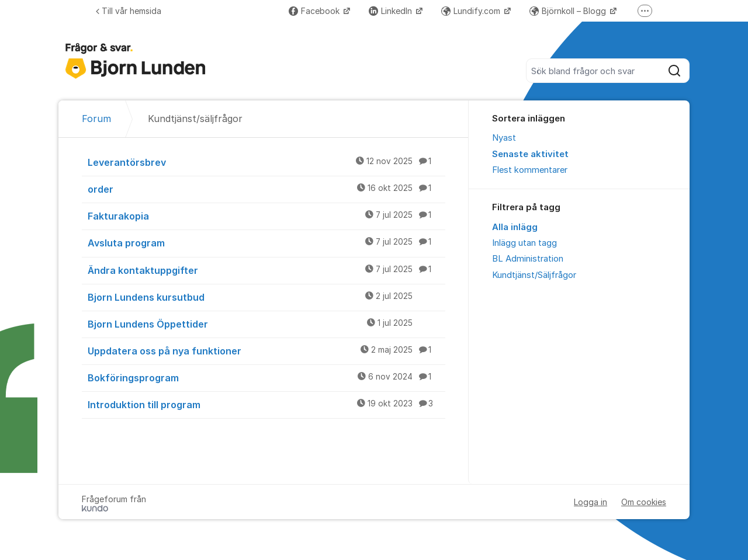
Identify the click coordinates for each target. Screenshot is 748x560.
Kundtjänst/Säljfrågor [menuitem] (534, 275)
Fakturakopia (266, 215)
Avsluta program (266, 242)
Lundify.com (472, 11)
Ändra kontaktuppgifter (266, 270)
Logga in (591, 502)
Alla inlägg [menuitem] (515, 227)
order (266, 189)
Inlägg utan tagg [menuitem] (524, 243)
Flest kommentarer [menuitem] (530, 170)
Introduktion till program (266, 404)
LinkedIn (392, 11)
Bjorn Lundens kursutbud (266, 297)
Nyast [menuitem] (504, 138)
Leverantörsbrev (266, 162)
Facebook (315, 11)
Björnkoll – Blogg (569, 11)
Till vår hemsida (129, 11)
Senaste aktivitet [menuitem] (530, 154)
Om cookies (644, 502)
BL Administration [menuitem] (528, 259)
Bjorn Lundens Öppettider (266, 324)
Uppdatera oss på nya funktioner (266, 350)
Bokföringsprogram (266, 377)
